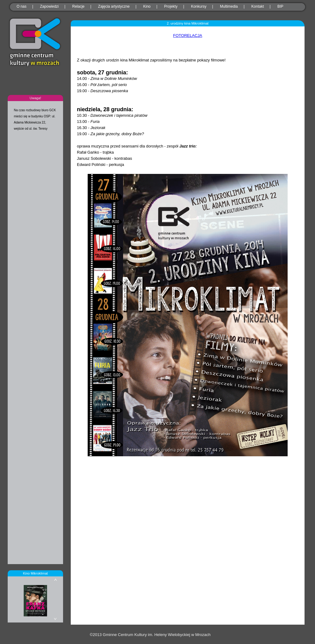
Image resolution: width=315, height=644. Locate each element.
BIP (280, 6)
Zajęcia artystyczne (114, 6)
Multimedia (229, 6)
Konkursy (199, 6)
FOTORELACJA (188, 35)
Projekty (171, 6)
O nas (22, 6)
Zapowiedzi (49, 6)
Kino (147, 6)
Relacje (78, 6)
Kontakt (258, 6)
